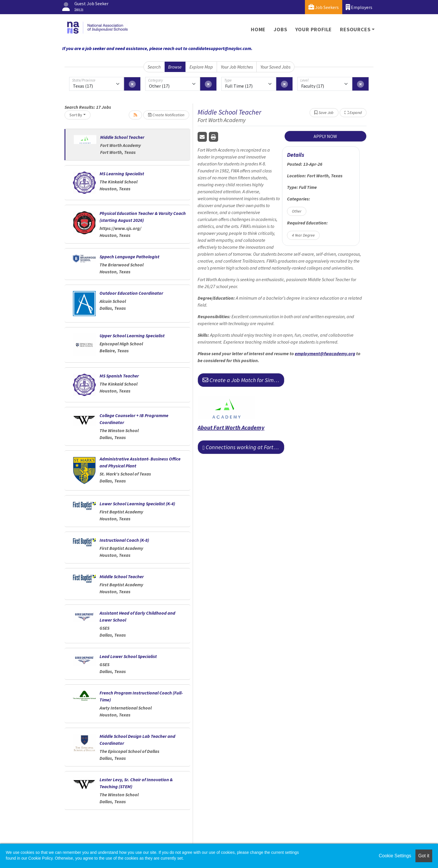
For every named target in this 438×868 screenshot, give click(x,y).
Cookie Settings (395, 856)
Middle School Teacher (122, 137)
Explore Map (201, 67)
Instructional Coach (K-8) (124, 540)
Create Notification (166, 115)
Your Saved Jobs (275, 67)
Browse (175, 67)
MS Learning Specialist (122, 174)
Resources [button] (355, 29)
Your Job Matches (237, 67)
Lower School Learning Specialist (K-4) (137, 504)
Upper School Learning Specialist (132, 336)
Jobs (280, 29)
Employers (359, 7)
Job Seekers (324, 7)
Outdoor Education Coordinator (131, 293)
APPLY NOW (325, 136)
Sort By (76, 115)
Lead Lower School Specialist (128, 656)
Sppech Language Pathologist (129, 257)
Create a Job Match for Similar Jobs (243, 380)
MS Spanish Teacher (119, 376)
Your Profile (314, 29)
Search (154, 67)
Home (258, 29)
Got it (424, 856)
